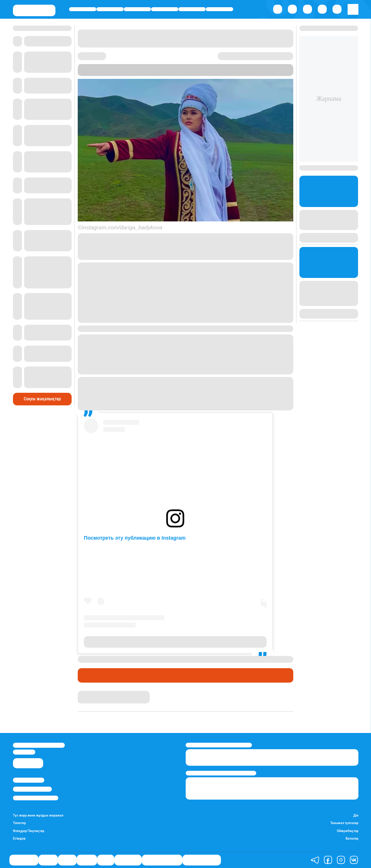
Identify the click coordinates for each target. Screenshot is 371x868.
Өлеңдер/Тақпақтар (29, 831)
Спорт (192, 9)
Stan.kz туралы (29, 780)
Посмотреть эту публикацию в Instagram (135, 538)
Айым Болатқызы (96, 694)
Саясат (137, 9)
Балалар (352, 838)
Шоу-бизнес (220, 9)
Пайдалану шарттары (36, 798)
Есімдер (19, 838)
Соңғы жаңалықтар (42, 399)
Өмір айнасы (83, 9)
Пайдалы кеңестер (202, 860)
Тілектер (19, 823)
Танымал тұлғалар (344, 823)
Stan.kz (162, 73)
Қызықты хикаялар (162, 860)
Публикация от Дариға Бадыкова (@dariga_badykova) (175, 642)
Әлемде (165, 9)
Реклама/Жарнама (32, 789)
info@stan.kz (24, 752)
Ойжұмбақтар (348, 831)
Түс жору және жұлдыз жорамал (38, 815)
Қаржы (110, 9)
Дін (356, 815)
